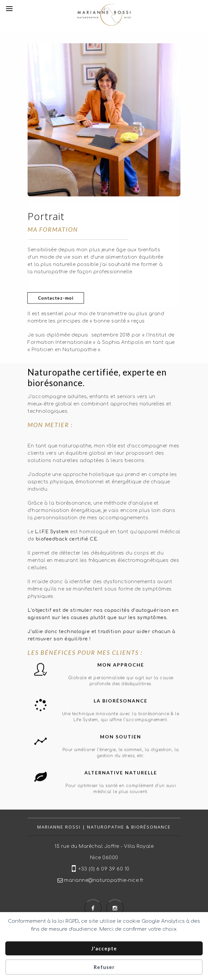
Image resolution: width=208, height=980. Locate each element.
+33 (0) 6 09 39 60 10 (104, 869)
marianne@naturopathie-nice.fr (104, 880)
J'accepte (104, 948)
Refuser (104, 967)
